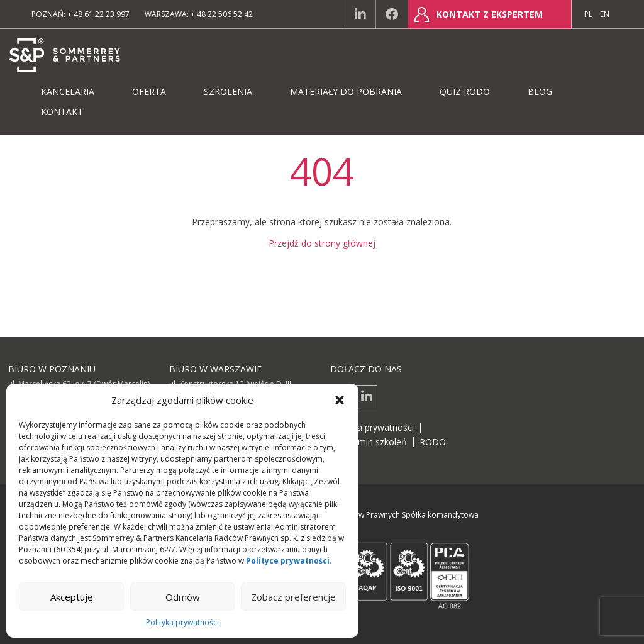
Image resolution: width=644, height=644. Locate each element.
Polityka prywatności (182, 622)
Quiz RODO (465, 92)
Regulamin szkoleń (369, 442)
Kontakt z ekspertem (490, 14)
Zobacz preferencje (293, 597)
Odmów (183, 597)
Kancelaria (68, 92)
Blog (540, 92)
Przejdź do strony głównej (322, 243)
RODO (433, 442)
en (605, 14)
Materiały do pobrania (346, 92)
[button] (340, 400)
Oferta (149, 92)
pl (588, 14)
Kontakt (62, 112)
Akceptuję (71, 597)
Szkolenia (228, 92)
